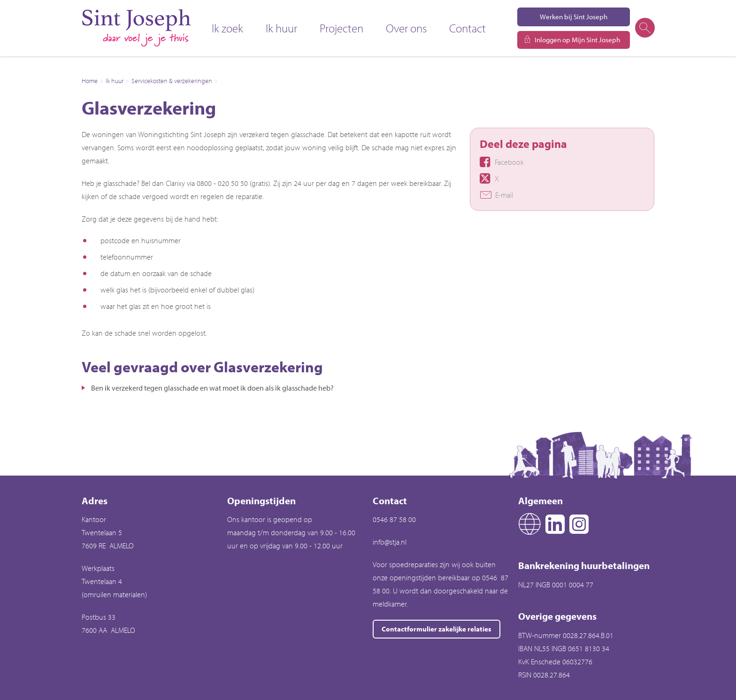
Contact (468, 28)
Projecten (341, 28)
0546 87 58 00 (394, 519)
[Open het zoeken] (644, 28)
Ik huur (281, 28)
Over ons (406, 28)
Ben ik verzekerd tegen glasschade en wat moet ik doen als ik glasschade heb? (212, 388)
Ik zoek (227, 28)
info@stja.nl (390, 542)
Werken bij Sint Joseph (574, 17)
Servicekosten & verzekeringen (172, 81)
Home (90, 81)
